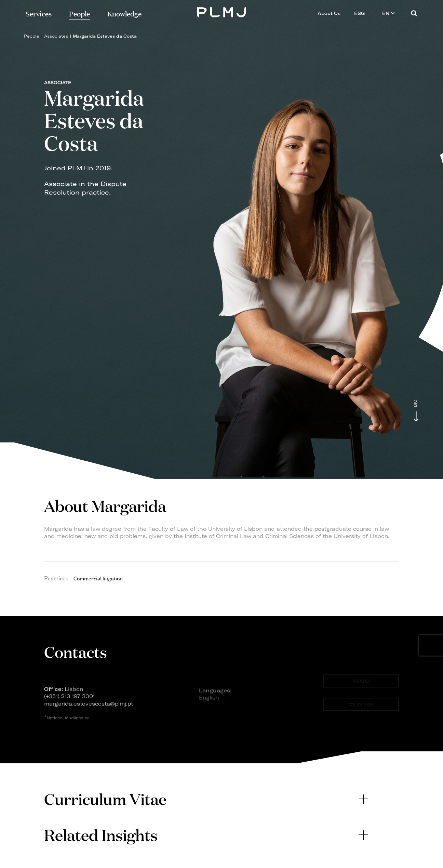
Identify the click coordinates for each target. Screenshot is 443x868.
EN (388, 13)
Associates (56, 36)
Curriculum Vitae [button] (206, 799)
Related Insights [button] (206, 835)
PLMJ (222, 11)
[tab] (206, 799)
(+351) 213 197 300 (69, 699)
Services (39, 13)
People (32, 36)
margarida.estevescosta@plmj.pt (89, 706)
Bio (415, 403)
